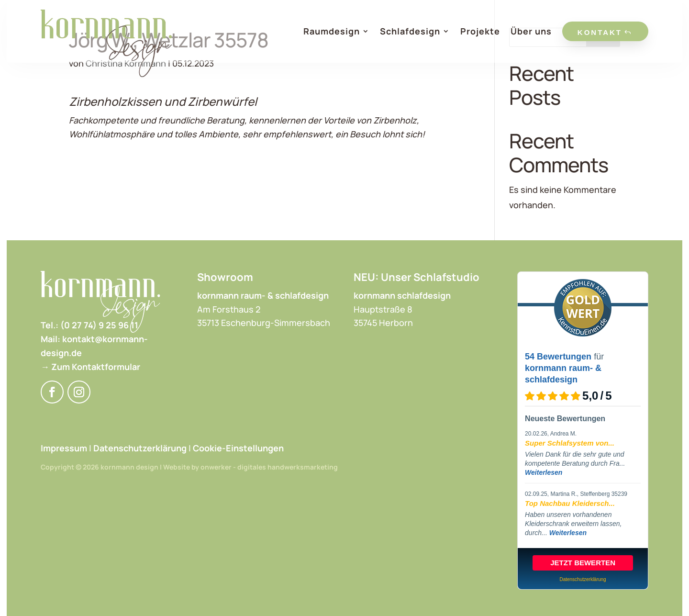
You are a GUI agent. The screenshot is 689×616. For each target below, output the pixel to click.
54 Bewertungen (558, 357)
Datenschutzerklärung (140, 448)
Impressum (64, 448)
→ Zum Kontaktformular (90, 367)
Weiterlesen (544, 472)
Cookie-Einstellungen (238, 448)
